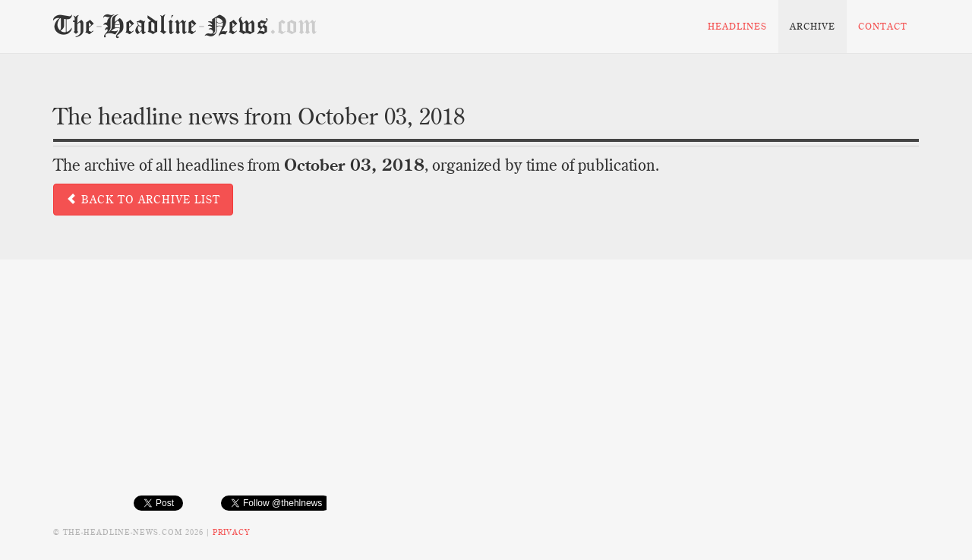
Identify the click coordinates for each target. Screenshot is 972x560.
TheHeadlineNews (185, 26)
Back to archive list (143, 200)
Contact (883, 26)
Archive (813, 26)
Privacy (231, 532)
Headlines (737, 26)
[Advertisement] (486, 389)
